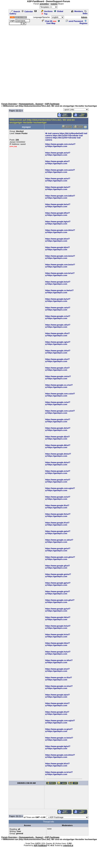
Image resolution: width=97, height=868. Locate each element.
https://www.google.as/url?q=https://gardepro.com (58, 154)
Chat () (47, 21)
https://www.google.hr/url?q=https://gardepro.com (58, 636)
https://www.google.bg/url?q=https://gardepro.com (58, 223)
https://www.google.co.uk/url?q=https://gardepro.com (59, 541)
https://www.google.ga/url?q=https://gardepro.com (58, 532)
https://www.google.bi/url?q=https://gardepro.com (58, 240)
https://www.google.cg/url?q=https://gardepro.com (58, 343)
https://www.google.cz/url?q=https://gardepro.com (58, 420)
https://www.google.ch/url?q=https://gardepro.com (58, 352)
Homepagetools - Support (31, 104)
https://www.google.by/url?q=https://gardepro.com (58, 300)
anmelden (44, 4)
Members (77, 11)
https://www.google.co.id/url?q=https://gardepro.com (59, 661)
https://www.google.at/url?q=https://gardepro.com (58, 162)
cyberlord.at (68, 846)
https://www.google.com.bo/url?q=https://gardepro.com (60, 266)
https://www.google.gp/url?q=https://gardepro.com (58, 584)
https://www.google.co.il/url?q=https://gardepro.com (59, 679)
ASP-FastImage (52, 104)
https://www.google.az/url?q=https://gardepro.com (58, 180)
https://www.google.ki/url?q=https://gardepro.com (58, 765)
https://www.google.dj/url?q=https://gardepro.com (58, 438)
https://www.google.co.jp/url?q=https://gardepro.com (59, 730)
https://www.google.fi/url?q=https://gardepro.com (57, 506)
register (54, 4)
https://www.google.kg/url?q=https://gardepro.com (58, 747)
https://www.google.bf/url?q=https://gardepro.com (58, 214)
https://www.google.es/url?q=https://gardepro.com (58, 498)
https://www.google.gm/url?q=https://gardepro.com (58, 575)
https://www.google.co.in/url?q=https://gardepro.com (59, 687)
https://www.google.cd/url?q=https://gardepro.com (58, 326)
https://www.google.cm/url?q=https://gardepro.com (58, 377)
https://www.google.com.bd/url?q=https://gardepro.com (60, 197)
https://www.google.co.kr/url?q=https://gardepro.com (59, 773)
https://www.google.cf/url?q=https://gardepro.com (58, 334)
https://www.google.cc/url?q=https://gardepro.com (58, 317)
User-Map (53, 22)
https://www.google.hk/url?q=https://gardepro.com (58, 618)
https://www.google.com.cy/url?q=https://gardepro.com (60, 412)
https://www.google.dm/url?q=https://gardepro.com (58, 455)
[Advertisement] (37, 63)
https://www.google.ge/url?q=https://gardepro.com (58, 550)
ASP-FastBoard (40, 846)
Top (44, 14)
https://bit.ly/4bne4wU (70, 133)
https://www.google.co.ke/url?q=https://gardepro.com (59, 739)
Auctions (47, 11)
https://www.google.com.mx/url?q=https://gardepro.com (60, 145)
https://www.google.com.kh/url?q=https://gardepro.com (60, 756)
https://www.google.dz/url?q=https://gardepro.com (58, 463)
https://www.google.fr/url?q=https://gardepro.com (57, 524)
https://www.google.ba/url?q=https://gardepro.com (58, 188)
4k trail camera (52, 133)
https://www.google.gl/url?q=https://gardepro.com (58, 567)
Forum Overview (9, 104)
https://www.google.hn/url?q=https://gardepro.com (58, 627)
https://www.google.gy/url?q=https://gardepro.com (58, 610)
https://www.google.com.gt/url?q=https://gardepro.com (60, 601)
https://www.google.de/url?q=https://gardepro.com (58, 429)
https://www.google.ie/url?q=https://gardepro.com (58, 670)
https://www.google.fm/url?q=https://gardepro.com (58, 515)
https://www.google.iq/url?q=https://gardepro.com (58, 696)
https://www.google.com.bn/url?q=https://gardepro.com (60, 257)
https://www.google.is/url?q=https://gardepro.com (58, 704)
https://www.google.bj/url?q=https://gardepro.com (58, 248)
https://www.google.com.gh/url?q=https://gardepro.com (60, 558)
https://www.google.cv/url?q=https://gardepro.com (58, 403)
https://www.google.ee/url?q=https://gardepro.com (58, 481)
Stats (85, 12)
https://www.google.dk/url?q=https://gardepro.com (58, 446)
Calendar (27, 11)
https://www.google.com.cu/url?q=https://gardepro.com (60, 395)
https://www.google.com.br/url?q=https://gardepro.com (60, 274)
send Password (74, 21)
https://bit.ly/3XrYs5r (62, 135)
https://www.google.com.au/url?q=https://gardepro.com (60, 171)
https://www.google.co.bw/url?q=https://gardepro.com (59, 291)
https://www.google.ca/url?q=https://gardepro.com (58, 309)
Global (59, 11)
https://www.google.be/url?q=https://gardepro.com (58, 205)
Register (83, 22)
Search (15, 11)
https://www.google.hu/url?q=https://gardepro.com (58, 653)
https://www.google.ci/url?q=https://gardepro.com (58, 360)
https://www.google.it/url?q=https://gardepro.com (57, 713)
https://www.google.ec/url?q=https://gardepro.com (58, 472)
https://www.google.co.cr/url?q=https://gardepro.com (59, 386)
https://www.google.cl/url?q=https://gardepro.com (58, 369)
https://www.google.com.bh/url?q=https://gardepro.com (60, 231)
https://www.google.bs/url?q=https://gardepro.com (58, 283)
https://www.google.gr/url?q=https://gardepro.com (58, 593)
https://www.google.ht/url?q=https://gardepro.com (58, 644)
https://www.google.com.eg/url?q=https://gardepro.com (60, 489)
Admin (84, 17)
